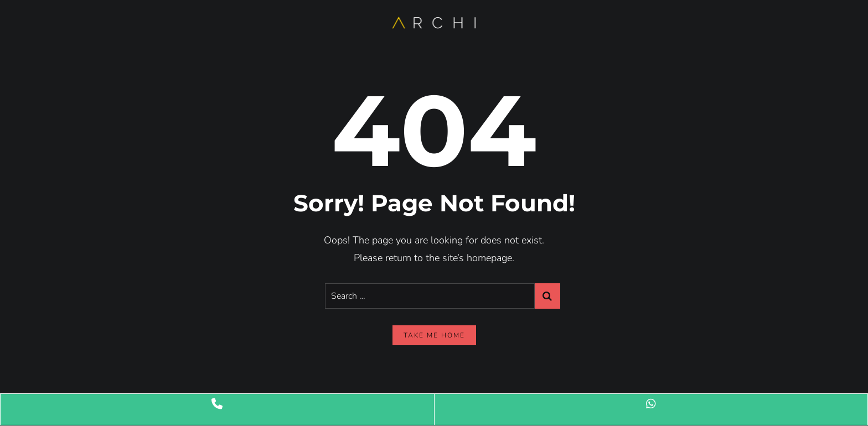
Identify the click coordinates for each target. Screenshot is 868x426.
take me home (434, 335)
